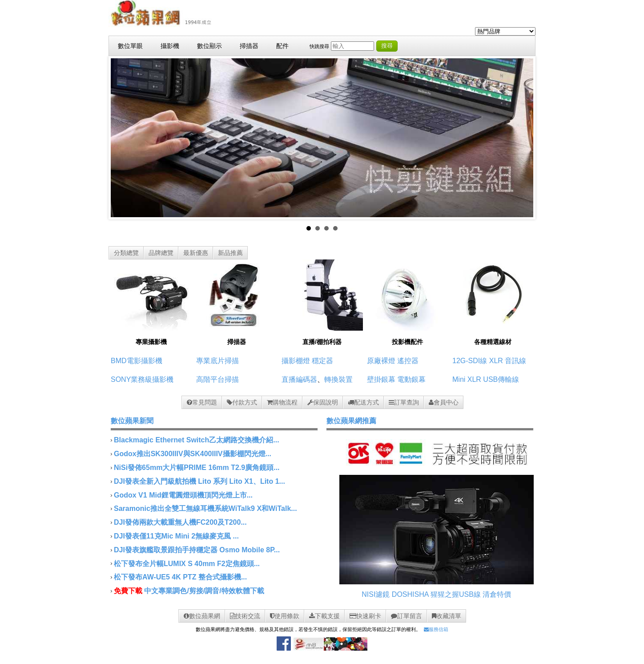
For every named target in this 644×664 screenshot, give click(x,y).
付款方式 (242, 402)
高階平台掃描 (217, 379)
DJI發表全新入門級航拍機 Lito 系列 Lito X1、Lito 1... (199, 481)
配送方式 (363, 402)
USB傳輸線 (501, 379)
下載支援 (324, 616)
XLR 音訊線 (508, 361)
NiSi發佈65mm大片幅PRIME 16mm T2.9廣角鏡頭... (197, 468)
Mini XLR (467, 379)
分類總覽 (126, 253)
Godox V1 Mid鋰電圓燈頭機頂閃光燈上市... (183, 495)
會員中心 (444, 402)
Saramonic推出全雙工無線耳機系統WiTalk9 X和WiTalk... (205, 508)
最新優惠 (196, 253)
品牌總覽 (161, 253)
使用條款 (285, 616)
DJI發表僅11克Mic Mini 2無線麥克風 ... (176, 536)
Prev (122, 138)
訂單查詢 (404, 402)
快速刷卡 (365, 616)
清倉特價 (497, 594)
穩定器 (322, 361)
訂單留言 (407, 616)
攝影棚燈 (296, 361)
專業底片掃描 (217, 361)
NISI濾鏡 (376, 594)
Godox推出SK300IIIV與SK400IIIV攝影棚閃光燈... (193, 454)
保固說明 (323, 402)
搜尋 (387, 46)
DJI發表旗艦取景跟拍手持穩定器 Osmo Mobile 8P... (197, 550)
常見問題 (202, 402)
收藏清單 (447, 616)
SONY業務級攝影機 (142, 379)
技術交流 (245, 616)
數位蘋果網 (202, 616)
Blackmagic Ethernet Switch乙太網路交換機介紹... (197, 440)
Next (522, 138)
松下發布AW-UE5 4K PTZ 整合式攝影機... (180, 577)
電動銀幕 (411, 379)
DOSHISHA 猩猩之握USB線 (436, 594)
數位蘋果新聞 (132, 421)
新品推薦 (230, 253)
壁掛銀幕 (381, 379)
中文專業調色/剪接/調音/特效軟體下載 (204, 591)
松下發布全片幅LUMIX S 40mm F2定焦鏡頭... (187, 564)
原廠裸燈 (381, 361)
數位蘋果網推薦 (351, 421)
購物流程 (282, 402)
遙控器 (408, 361)
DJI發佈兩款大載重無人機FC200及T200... (180, 522)
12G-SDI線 (470, 361)
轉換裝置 (338, 379)
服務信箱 (436, 629)
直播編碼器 (299, 379)
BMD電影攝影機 (137, 361)
